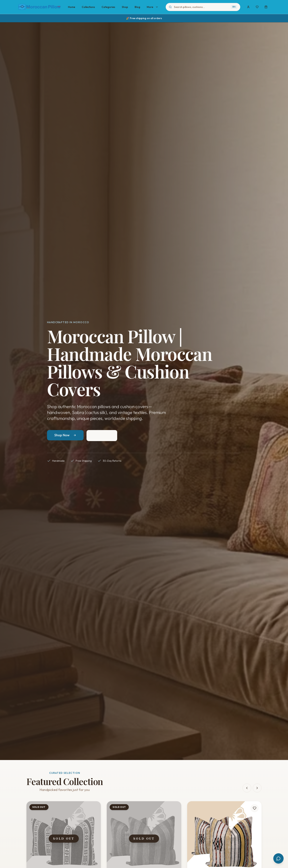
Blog (137, 7)
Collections (88, 7)
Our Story (102, 435)
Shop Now (65, 435)
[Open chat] (278, 858)
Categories (108, 7)
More (153, 7)
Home (72, 7)
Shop (125, 7)
